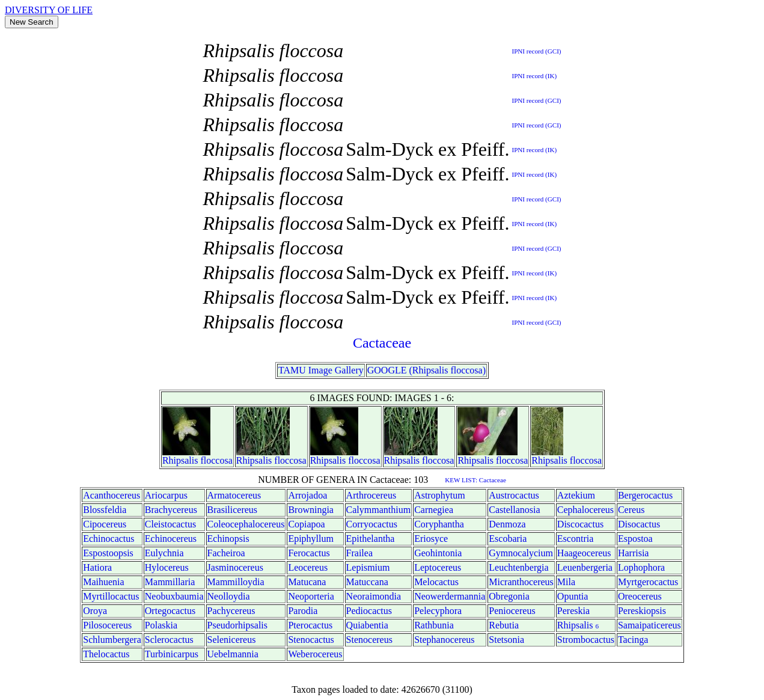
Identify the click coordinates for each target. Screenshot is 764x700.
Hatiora (97, 567)
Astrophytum (439, 495)
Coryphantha (439, 524)
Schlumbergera (112, 640)
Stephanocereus (444, 640)
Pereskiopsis (642, 611)
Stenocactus (311, 640)
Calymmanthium (379, 510)
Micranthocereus (521, 582)
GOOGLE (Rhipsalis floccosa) (426, 370)
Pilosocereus (107, 625)
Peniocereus (512, 611)
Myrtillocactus (111, 596)
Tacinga (633, 640)
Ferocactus (309, 553)
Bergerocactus (645, 495)
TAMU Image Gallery (321, 370)
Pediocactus (369, 611)
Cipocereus (105, 524)
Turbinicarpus (172, 654)
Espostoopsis (108, 553)
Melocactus (436, 582)
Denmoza (507, 524)
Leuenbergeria (585, 567)
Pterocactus (310, 625)
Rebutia (504, 625)
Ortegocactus (170, 611)
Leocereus (308, 567)
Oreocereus (640, 596)
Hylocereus (167, 567)
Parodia (303, 611)
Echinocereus (171, 539)
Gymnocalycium (521, 553)
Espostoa (635, 539)
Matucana (307, 582)
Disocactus (639, 524)
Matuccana (367, 582)
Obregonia (509, 596)
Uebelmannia (233, 654)
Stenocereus (369, 640)
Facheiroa (226, 553)
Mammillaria (170, 582)
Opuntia (573, 596)
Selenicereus (232, 640)
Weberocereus (315, 654)
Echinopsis (228, 539)
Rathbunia (434, 625)
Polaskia (161, 625)
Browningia (311, 510)
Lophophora (641, 567)
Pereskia (573, 611)
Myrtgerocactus (648, 582)
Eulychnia (164, 553)
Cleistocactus (170, 524)
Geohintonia (438, 553)
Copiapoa (306, 524)
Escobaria (508, 539)
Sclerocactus (169, 640)
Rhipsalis (180, 460)
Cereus (631, 510)
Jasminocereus (235, 567)
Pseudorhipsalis (237, 625)
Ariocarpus (166, 495)
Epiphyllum (311, 539)
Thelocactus (106, 654)
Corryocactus (372, 524)
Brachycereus (171, 510)
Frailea (359, 553)
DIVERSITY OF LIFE (49, 10)
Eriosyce (431, 539)
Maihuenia (103, 582)
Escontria (575, 539)
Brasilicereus (233, 510)
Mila (566, 582)
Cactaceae (382, 343)
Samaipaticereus (649, 625)
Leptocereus (438, 567)
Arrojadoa (307, 495)
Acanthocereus (112, 495)
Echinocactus (108, 539)
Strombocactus (586, 640)
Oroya (95, 611)
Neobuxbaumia (174, 596)
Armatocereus (234, 495)
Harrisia (634, 553)
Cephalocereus (585, 510)
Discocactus (580, 524)
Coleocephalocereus (246, 524)
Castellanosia (514, 510)
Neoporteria (311, 596)
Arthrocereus (371, 495)
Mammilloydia (236, 582)
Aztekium (576, 495)
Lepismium (368, 567)
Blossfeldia (105, 510)
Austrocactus (514, 495)
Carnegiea (434, 510)
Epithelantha (371, 539)
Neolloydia (229, 596)
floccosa (216, 460)
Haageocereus (584, 553)
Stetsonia (506, 640)
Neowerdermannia (450, 596)
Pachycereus (231, 611)
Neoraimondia (374, 596)
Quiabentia (367, 625)
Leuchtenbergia (518, 567)
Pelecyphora (438, 611)
